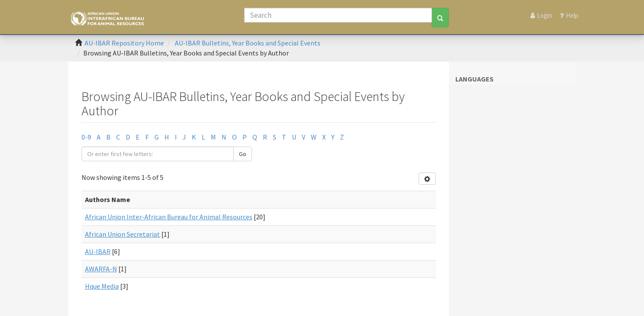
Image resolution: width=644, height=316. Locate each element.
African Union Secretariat (123, 234)
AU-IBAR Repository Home (124, 43)
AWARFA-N (101, 269)
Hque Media (102, 286)
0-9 (86, 137)
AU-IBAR (98, 251)
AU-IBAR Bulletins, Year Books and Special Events (248, 43)
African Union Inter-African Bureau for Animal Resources (169, 217)
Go (243, 154)
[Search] (338, 15)
